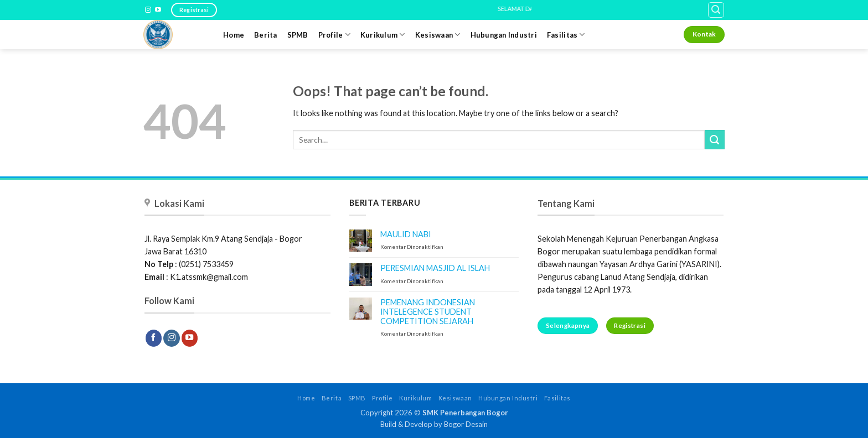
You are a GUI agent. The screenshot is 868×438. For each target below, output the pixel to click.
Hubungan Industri (504, 35)
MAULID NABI (406, 234)
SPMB (298, 35)
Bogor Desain (466, 424)
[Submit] (715, 140)
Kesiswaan (438, 35)
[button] (716, 10)
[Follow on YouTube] (158, 10)
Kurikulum (383, 35)
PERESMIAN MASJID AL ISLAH (435, 268)
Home (234, 35)
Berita (266, 35)
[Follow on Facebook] (154, 338)
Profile (334, 35)
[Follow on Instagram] (148, 10)
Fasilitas (566, 35)
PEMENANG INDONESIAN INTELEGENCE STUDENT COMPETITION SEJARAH (428, 312)
